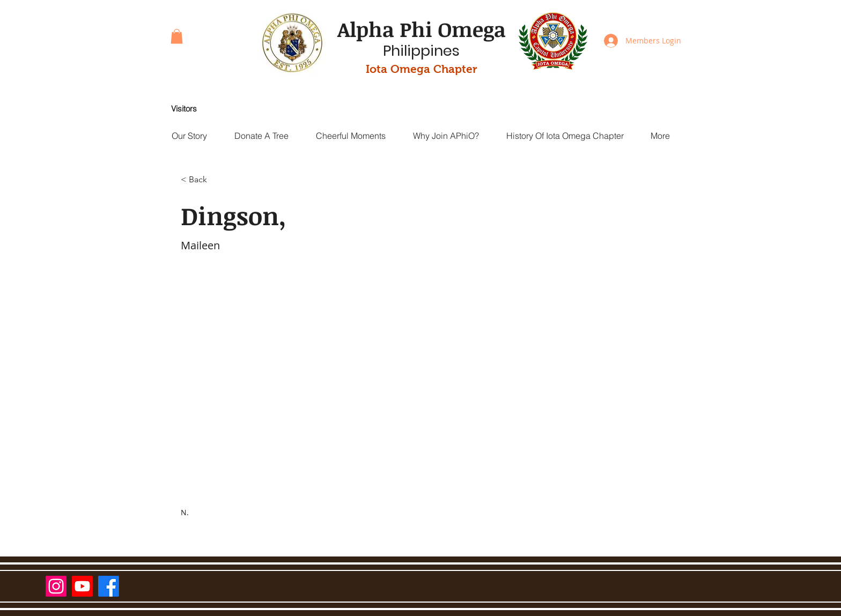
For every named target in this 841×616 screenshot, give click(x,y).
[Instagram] (56, 586)
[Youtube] (82, 586)
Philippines (421, 51)
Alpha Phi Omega (422, 29)
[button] (177, 36)
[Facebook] (109, 586)
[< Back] (202, 180)
